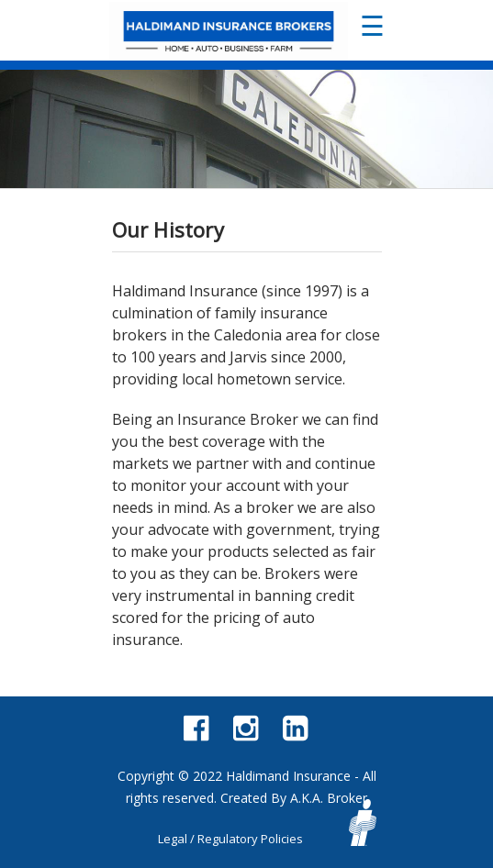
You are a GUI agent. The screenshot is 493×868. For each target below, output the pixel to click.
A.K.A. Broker (329, 798)
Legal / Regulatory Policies (230, 839)
